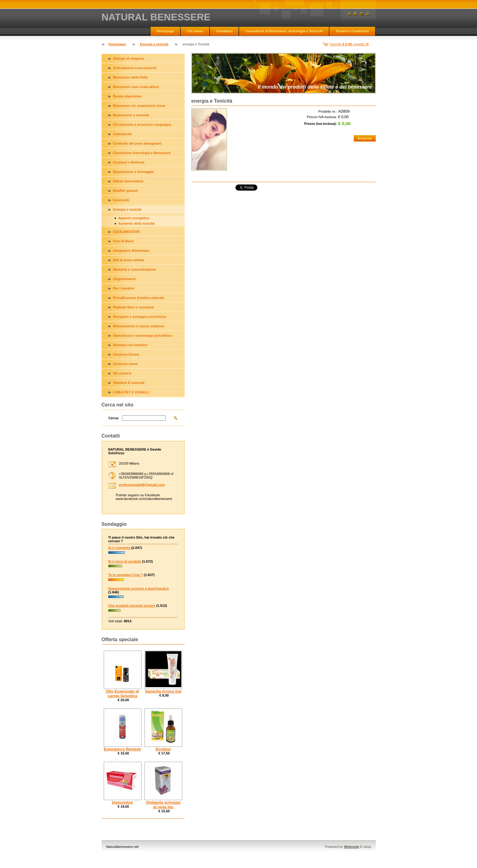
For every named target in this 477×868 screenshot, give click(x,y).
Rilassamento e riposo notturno (139, 326)
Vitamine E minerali (129, 383)
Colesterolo (123, 134)
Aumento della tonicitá (137, 223)
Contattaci (224, 31)
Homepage (165, 31)
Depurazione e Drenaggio (134, 172)
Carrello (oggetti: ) (350, 44)
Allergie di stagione (129, 58)
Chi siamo (195, 31)
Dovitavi (163, 749)
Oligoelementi (124, 279)
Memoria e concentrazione (135, 269)
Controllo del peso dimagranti (137, 143)
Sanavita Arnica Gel (163, 691)
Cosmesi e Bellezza (129, 162)
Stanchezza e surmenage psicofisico (143, 336)
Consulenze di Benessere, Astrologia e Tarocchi (284, 31)
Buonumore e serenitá (131, 115)
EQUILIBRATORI (126, 232)
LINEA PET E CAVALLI (131, 392)
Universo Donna (126, 354)
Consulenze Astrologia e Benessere (142, 153)
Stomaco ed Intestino (130, 345)
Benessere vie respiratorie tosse (139, 106)
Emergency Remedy (122, 749)
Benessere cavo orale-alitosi (136, 87)
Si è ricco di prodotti (125, 561)
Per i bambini (124, 288)
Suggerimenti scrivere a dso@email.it (139, 589)
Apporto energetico (134, 218)
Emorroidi (121, 200)
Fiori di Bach (124, 241)
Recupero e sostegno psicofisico (140, 317)
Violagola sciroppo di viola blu (163, 805)
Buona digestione (127, 96)
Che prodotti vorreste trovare (132, 606)
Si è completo (120, 548)
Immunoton (123, 802)
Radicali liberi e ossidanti (134, 307)
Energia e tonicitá (154, 44)
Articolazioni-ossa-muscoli (135, 68)
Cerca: (114, 418)
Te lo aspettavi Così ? (126, 575)
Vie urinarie (122, 373)
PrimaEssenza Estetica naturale (139, 298)
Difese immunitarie (128, 181)
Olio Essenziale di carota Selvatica (122, 694)
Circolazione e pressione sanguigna (142, 125)
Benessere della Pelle (131, 77)
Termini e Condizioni (352, 31)
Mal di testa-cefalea (129, 260)
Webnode (352, 847)
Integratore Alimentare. (132, 251)
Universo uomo (125, 364)
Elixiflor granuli (125, 191)
